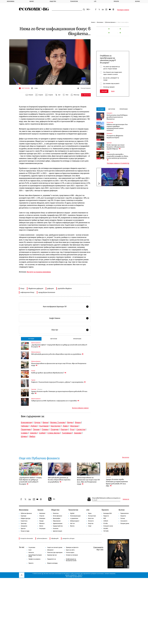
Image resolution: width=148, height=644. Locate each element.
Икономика (11, 1)
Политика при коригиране (55, 553)
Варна (45, 422)
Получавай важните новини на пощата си (106, 498)
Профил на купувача (34, 559)
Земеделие (24, 526)
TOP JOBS (106, 531)
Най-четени (54, 339)
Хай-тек (110, 179)
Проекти (116, 1)
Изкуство (91, 523)
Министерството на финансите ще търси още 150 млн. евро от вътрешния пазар (59, 364)
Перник (36, 429)
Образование (57, 521)
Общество (53, 1)
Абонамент (50, 550)
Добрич (34, 426)
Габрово (25, 426)
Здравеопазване (58, 523)
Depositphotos (78, 577)
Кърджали (44, 426)
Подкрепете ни (52, 559)
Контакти (31, 553)
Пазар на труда (25, 531)
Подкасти (106, 516)
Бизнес (32, 1)
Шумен (24, 436)
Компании (42, 513)
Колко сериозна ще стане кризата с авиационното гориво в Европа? (116, 147)
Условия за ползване (72, 555)
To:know (33, 371)
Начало (93, 22)
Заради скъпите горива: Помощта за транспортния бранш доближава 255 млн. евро (59, 392)
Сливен (24, 433)
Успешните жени (108, 526)
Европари (24, 516)
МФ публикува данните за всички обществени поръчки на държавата (57, 354)
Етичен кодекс (70, 553)
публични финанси (42, 538)
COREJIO (106, 521)
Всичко (137, 1)
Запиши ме (126, 499)
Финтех (72, 526)
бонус (22, 288)
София (42, 433)
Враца (78, 422)
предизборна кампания (47, 292)
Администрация (57, 531)
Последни (31, 339)
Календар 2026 (108, 513)
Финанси (42, 523)
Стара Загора (53, 433)
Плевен (45, 429)
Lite (95, 1)
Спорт (90, 526)
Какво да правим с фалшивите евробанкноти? (49, 373)
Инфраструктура (26, 518)
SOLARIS (106, 529)
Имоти (41, 526)
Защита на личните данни (55, 547)
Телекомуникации (75, 516)
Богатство (91, 518)
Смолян (33, 433)
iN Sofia (106, 523)
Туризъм (33, 380)
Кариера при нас (52, 555)
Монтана (74, 426)
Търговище (67, 433)
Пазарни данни (125, 523)
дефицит (50, 288)
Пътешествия (110, 122)
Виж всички (126, 457)
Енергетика (24, 521)
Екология (56, 529)
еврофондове (55, 538)
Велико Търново (58, 422)
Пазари (41, 521)
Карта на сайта (70, 550)
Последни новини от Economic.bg (118, 163)
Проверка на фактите (72, 547)
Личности (91, 521)
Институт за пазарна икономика (39, 272)
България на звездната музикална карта (115, 137)
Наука (108, 152)
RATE (105, 518)
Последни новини (123, 10)
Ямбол (32, 436)
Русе (72, 429)
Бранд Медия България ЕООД (35, 556)
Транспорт (34, 389)
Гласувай (104, 91)
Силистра (81, 429)
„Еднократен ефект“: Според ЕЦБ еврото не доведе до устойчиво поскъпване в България (59, 346)
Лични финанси (57, 516)
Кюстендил (56, 426)
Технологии (74, 1)
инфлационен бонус (27, 292)
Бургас (37, 422)
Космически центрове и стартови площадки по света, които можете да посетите (117, 157)
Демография (57, 518)
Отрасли (42, 516)
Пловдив (55, 429)
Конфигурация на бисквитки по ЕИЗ (71, 560)
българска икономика (27, 538)
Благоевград (27, 422)
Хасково (78, 433)
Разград (64, 429)
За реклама (32, 547)
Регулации (42, 529)
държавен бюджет (65, 288)
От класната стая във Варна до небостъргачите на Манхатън (117, 117)
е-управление (74, 518)
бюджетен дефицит (36, 288)
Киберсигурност (75, 521)
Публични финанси (110, 22)
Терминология (125, 513)
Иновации (42, 518)
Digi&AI (72, 513)
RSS (52, 499)
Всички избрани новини (80, 408)
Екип (30, 550)
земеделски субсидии (68, 538)
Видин (70, 422)
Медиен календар (52, 563)
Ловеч (65, 426)
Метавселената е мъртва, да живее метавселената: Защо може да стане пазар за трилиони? (114, 183)
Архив (113, 91)
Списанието (109, 113)
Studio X (80, 575)
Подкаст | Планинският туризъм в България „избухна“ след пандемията (59, 382)
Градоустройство (58, 526)
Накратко (123, 516)
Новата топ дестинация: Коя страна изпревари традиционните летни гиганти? (117, 127)
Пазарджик (26, 429)
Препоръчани (77, 339)
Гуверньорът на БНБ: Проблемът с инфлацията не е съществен (55, 401)
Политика (56, 513)
